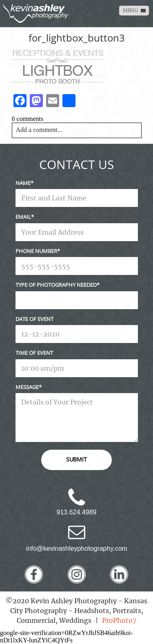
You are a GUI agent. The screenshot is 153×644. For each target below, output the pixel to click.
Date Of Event (34, 319)
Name (23, 183)
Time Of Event (34, 353)
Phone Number (36, 251)
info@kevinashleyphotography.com (77, 548)
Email (23, 217)
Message (27, 387)
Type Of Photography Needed (56, 285)
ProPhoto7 (119, 620)
